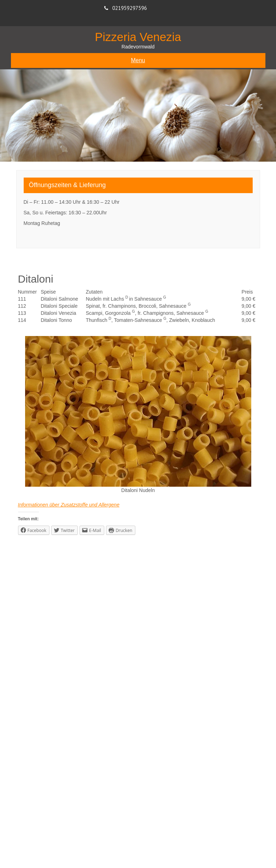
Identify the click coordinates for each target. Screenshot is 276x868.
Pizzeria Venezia (138, 37)
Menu (138, 60)
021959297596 (130, 8)
